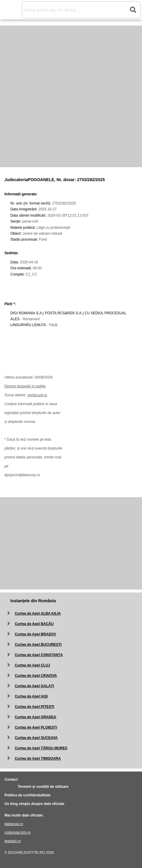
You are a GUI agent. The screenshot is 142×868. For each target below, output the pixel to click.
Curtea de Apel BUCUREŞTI (38, 645)
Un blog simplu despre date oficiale (34, 804)
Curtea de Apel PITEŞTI (35, 707)
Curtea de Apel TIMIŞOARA (38, 759)
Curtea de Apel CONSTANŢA (39, 655)
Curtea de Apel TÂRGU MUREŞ (41, 748)
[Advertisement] (71, 96)
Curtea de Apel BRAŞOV (35, 634)
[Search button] (133, 10)
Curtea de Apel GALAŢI (34, 686)
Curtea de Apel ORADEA (36, 717)
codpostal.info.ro (17, 832)
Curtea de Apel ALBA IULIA (38, 613)
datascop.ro (14, 824)
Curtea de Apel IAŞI (31, 696)
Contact (11, 780)
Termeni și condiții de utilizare (43, 787)
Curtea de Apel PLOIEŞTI (36, 727)
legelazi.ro (13, 841)
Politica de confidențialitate (27, 795)
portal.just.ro (37, 395)
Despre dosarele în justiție (25, 386)
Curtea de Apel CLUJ (32, 665)
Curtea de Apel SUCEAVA (36, 738)
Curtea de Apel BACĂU (34, 624)
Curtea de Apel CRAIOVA (36, 676)
